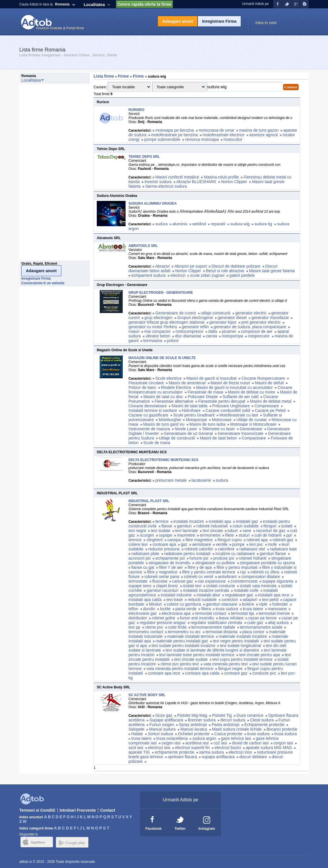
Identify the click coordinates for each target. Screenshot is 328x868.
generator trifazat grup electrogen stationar (167, 322)
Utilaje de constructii (177, 438)
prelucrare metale (171, 480)
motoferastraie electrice (224, 135)
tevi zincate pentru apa (260, 655)
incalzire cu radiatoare (235, 554)
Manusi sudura (162, 729)
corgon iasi (283, 743)
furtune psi (199, 558)
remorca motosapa (202, 139)
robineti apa (257, 540)
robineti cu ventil (199, 577)
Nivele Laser (186, 429)
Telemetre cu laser (218, 429)
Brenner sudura (202, 720)
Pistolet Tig (222, 715)
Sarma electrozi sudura (166, 186)
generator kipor (223, 322)
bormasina (153, 341)
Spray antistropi (193, 725)
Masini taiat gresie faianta (272, 271)
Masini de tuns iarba (207, 424)
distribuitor (138, 618)
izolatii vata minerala (258, 586)
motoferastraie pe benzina (175, 135)
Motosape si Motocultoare (253, 424)
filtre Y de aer (171, 567)
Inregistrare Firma (219, 21)
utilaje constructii (216, 313)
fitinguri (270, 526)
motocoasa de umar (217, 130)
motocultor (233, 139)
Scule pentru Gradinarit (194, 415)
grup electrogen (159, 318)
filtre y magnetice (162, 572)
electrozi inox (240, 752)
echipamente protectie (175, 752)
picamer (229, 331)
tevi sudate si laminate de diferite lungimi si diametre (213, 650)
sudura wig (240, 224)
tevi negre (137, 531)
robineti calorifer (199, 549)
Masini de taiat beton (218, 438)
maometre (186, 535)
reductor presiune (164, 549)
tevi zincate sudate (191, 659)
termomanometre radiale (213, 627)
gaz (184, 544)
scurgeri (147, 535)
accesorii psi (140, 558)
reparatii (218, 224)
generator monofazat (270, 318)
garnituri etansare (222, 604)
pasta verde (186, 609)
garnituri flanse (273, 554)
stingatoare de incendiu (169, 563)
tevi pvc (256, 544)
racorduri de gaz (271, 531)
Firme (124, 76)
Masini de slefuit (269, 383)
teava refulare (231, 618)
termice (162, 521)
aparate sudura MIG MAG (269, 748)
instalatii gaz (247, 521)
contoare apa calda (202, 673)
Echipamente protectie (264, 725)
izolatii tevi (192, 586)
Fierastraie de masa (205, 392)
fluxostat (160, 581)
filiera (206, 609)
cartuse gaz (183, 581)
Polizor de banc (142, 387)
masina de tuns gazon (259, 130)
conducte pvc (264, 673)
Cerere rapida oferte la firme (144, 4)
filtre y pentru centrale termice (209, 572)
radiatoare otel (252, 549)
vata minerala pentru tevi (226, 664)
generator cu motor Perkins (153, 327)
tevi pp (134, 627)
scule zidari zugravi (207, 275)
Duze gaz (164, 715)
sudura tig (263, 224)
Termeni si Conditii (37, 810)
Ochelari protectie (194, 734)
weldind (199, 224)
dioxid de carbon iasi (250, 743)
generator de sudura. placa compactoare (250, 327)
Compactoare (254, 438)
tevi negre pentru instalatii (236, 641)
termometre (210, 535)
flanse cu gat (143, 567)
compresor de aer (257, 331)
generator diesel (232, 318)
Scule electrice (168, 378)
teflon (133, 609)
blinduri (155, 604)
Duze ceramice (250, 715)
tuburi (233, 531)
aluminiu (180, 224)
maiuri (134, 331)
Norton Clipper (234, 182)
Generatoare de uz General (188, 433)
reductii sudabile (202, 600)
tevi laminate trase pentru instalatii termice (197, 655)
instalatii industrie (176, 595)
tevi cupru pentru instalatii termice (243, 659)
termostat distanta (222, 632)
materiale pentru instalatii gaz (182, 641)
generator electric (251, 313)
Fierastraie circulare (146, 383)
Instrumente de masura (149, 429)
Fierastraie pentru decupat (222, 401)
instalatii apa (220, 521)
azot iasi (136, 748)
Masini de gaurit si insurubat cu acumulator (234, 387)
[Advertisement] (43, 174)
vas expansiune (212, 581)
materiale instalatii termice (191, 636)
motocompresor (189, 331)
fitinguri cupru (230, 540)
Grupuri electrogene (195, 318)
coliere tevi (138, 544)
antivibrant (227, 577)
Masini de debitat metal (271, 401)
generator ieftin (195, 327)
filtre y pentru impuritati (237, 567)
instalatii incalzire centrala (206, 590)
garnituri (184, 526)
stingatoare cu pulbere (215, 563)
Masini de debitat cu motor (251, 392)
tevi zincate (213, 531)
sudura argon (204, 738)
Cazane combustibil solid (228, 410)
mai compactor (158, 331)
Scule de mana (157, 443)
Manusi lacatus (194, 729)
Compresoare (267, 406)
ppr (289, 535)
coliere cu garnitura (184, 604)
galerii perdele (242, 275)
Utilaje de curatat (252, 420)
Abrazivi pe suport (191, 266)
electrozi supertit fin (193, 748)
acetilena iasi (197, 743)
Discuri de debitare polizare (236, 266)
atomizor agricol (264, 135)
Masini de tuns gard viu (164, 424)
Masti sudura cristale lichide (237, 729)
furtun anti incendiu (197, 618)
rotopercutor (259, 336)
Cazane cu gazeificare (148, 415)
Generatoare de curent (176, 313)
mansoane (277, 609)
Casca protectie (228, 734)
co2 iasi (220, 743)
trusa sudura (227, 609)
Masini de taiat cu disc (163, 397)
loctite (165, 609)
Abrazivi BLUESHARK (196, 182)
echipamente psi (170, 558)
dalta (213, 331)
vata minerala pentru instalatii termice (180, 669)
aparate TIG (139, 752)
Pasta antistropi (226, 725)
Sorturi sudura (160, 734)
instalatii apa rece (274, 595)
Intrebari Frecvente (78, 810)
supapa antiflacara (218, 757)
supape (166, 535)
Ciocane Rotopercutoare (263, 378)
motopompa (232, 336)
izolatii (287, 526)
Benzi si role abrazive (225, 271)
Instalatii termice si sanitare (153, 410)
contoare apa (164, 544)
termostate (138, 581)
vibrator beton (158, 336)
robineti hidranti (253, 558)
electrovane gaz (143, 613)
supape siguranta (278, 581)
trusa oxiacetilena (172, 738)
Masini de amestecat (187, 383)
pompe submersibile (162, 139)
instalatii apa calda (145, 600)
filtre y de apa (200, 567)
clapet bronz (167, 586)
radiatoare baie (283, 549)
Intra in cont (266, 23)
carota (212, 336)
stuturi (244, 535)
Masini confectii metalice (177, 177)
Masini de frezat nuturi (230, 383)
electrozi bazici (228, 748)
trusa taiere (253, 609)
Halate (137, 734)
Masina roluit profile (221, 177)
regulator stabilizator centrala (217, 623)
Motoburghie (170, 420)
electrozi (178, 275)
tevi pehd (270, 600)
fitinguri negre (230, 669)
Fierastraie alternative (174, 401)
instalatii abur (209, 595)
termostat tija (242, 613)
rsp (243, 572)
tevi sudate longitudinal (240, 646)
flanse (167, 526)
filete (230, 535)
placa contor (253, 632)
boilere (248, 604)
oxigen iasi (171, 743)
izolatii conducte (221, 586)
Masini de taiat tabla (190, 406)
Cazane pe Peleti (270, 410)
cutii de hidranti (268, 535)
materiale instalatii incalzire (243, 636)
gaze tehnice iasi (236, 738)
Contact (108, 810)
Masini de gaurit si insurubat (211, 378)
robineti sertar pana (162, 577)
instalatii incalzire (189, 521)
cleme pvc (154, 627)
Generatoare (251, 429)
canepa (174, 540)
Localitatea (94, 5)
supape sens (140, 586)
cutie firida (177, 627)
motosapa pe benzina (175, 130)
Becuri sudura (233, 720)
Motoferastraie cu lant (239, 415)
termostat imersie (274, 613)
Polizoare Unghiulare (231, 406)
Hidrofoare (191, 410)
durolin (149, 609)
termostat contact (211, 613)
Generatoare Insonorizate (241, 433)
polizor (173, 341)
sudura (161, 224)
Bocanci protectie (282, 729)
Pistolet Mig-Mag (192, 715)
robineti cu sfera (265, 572)
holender (280, 604)
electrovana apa (176, 613)
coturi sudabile (246, 526)
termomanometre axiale (261, 627)
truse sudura (258, 734)
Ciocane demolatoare (148, 406)
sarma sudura (212, 752)
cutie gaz (255, 623)
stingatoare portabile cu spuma (267, 563)
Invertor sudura (158, 182)
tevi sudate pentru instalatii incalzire (184, 646)
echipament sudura (148, 275)
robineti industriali (212, 526)
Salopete (136, 729)
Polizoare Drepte (203, 397)
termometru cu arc (184, 632)
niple (263, 604)
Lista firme (104, 76)
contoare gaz (236, 673)
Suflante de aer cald (241, 397)
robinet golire (163, 618)
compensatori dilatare (261, 577)
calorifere (226, 549)
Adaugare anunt (178, 21)
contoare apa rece (164, 673)
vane (247, 531)
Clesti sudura (262, 720)
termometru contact (146, 632)
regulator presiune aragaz (163, 623)
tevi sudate (161, 531)
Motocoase (222, 420)
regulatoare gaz (239, 595)
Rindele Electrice (176, 387)
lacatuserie (201, 480)
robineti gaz (283, 540)
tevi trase (175, 600)
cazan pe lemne (262, 618)
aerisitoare (201, 544)
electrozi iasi (159, 748)
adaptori (250, 600)
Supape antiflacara (166, 720)
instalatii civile (246, 590)
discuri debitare (253, 757)
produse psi (223, 558)
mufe (272, 544)
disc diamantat (188, 336)
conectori (230, 600)
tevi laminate (187, 531)
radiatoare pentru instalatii (187, 554)
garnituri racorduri (162, 590)
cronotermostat (244, 581)
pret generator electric (261, 322)
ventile (221, 544)
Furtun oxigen (162, 725)
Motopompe (196, 420)
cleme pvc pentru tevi (180, 664)
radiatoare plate (145, 554)
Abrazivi (162, 266)
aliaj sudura (278, 623)
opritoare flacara (182, 757)
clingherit (155, 540)
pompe (239, 544)
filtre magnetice (199, 540)
